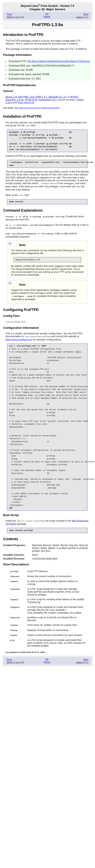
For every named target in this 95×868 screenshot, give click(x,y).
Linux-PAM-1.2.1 (38, 97)
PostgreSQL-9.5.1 (48, 100)
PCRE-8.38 (31, 100)
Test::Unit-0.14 (26, 103)
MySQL (74, 97)
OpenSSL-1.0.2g (15, 100)
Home (47, 17)
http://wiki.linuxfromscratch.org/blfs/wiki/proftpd (37, 108)
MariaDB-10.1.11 (58, 97)
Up (47, 14)
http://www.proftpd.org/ (19, 338)
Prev (9, 14)
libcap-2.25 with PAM (17, 97)
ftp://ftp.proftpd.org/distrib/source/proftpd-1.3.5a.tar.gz (59, 61)
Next (86, 14)
